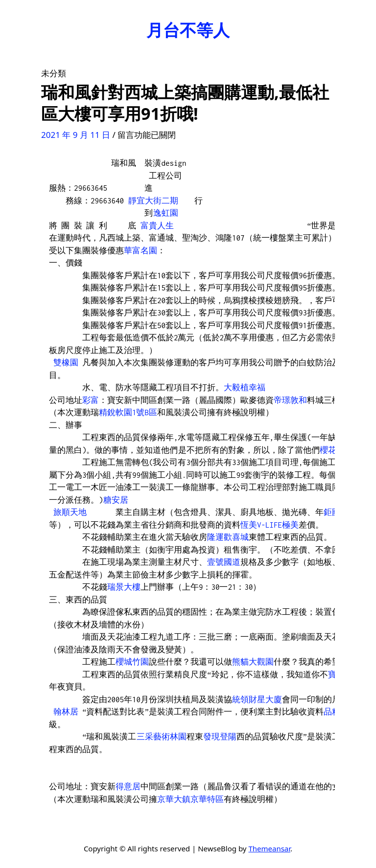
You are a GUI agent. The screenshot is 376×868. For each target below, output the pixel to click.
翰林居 (66, 712)
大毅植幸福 (245, 387)
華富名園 (141, 250)
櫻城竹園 (132, 662)
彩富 (91, 400)
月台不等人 (188, 30)
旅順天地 (70, 512)
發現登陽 (220, 736)
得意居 (128, 786)
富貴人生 (157, 225)
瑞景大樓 (124, 587)
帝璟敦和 (290, 400)
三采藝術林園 (162, 736)
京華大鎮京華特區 (190, 799)
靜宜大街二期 (153, 200)
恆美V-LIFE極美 (270, 525)
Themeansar (269, 848)
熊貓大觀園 (253, 662)
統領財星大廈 (257, 699)
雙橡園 (66, 362)
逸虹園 (166, 213)
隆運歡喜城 (228, 537)
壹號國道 (224, 562)
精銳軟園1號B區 (128, 412)
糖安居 (116, 500)
